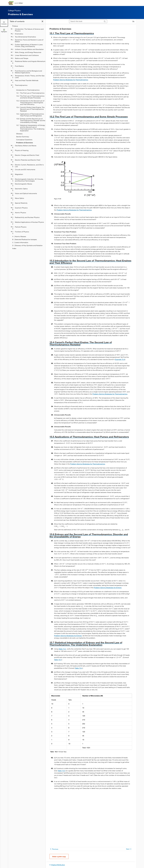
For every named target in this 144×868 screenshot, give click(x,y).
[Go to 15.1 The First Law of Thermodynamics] (91, 33)
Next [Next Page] (129, 849)
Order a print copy (59, 856)
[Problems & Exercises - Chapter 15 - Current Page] (30, 143)
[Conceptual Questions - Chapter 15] (30, 140)
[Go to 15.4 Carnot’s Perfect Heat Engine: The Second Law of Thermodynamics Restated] (91, 343)
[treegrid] (27, 137)
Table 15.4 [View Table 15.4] (62, 649)
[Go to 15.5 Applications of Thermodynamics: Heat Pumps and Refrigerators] (91, 437)
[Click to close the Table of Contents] (4, 23)
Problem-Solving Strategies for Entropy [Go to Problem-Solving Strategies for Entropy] (108, 588)
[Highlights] (4, 30)
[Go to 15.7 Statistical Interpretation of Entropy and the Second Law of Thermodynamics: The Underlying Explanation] (91, 644)
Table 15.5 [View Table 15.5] (61, 771)
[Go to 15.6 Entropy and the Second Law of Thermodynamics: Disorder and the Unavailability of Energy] (91, 535)
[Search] (105, 21)
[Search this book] (86, 21)
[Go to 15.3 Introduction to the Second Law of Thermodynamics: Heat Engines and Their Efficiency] (91, 262)
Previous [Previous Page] (54, 849)
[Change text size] (133, 21)
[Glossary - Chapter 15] (30, 134)
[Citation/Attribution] (91, 865)
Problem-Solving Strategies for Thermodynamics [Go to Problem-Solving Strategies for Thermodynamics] (71, 80)
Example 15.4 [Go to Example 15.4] (120, 359)
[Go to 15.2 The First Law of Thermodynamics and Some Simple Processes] (91, 117)
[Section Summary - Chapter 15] (30, 137)
